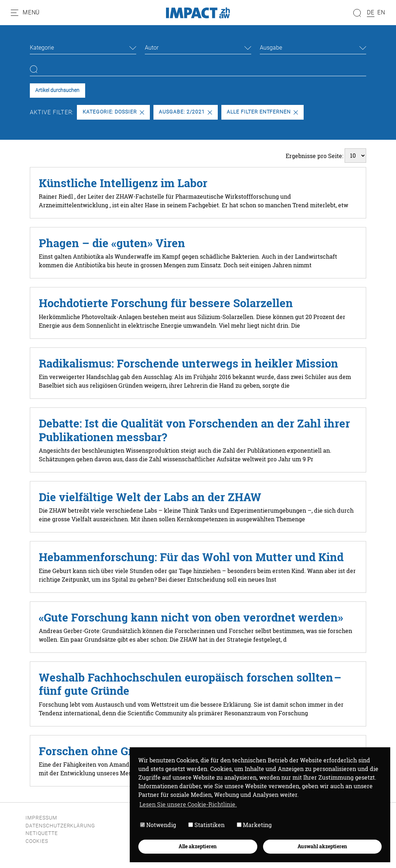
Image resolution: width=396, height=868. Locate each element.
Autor (152, 48)
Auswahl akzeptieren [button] (322, 846)
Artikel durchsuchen (57, 90)
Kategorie (42, 48)
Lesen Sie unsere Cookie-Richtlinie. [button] (188, 804)
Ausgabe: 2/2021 (185, 112)
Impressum (41, 818)
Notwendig (158, 825)
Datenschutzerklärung (60, 826)
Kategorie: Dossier (113, 112)
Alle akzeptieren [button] (198, 846)
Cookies (37, 841)
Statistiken (206, 825)
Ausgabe (271, 48)
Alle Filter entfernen (262, 112)
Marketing (254, 825)
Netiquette (42, 833)
